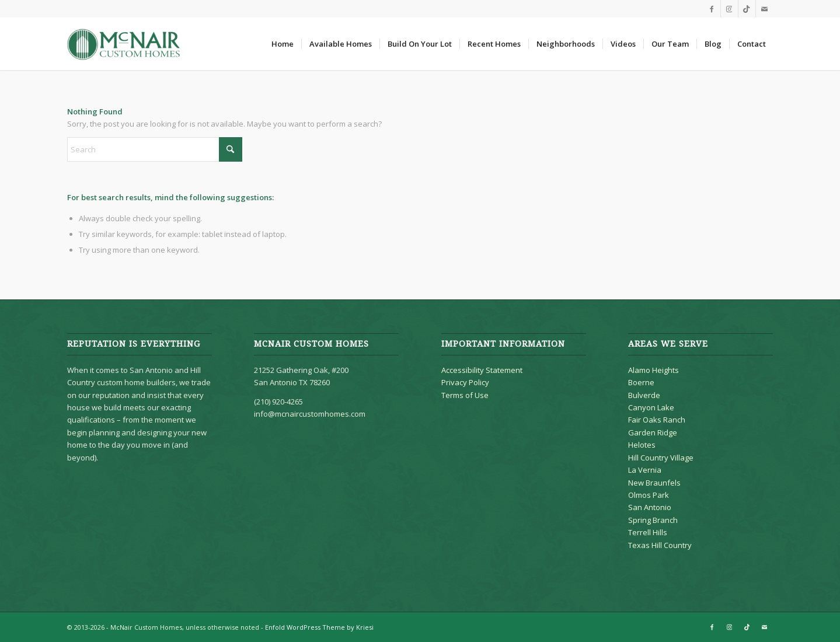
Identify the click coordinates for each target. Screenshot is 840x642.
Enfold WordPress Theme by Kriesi (319, 627)
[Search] (155, 149)
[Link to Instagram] (729, 9)
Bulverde (644, 395)
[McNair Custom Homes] (124, 44)
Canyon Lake (651, 407)
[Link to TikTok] (747, 9)
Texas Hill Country (660, 545)
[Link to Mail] (765, 9)
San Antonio (650, 507)
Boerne (641, 382)
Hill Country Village (661, 458)
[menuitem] (283, 44)
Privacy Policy (465, 382)
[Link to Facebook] (712, 9)
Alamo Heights (653, 370)
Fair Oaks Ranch (657, 420)
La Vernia (645, 470)
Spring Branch (653, 520)
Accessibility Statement (482, 370)
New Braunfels (654, 483)
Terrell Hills (648, 532)
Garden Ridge (653, 432)
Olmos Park (649, 495)
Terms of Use (465, 395)
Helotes (642, 445)
